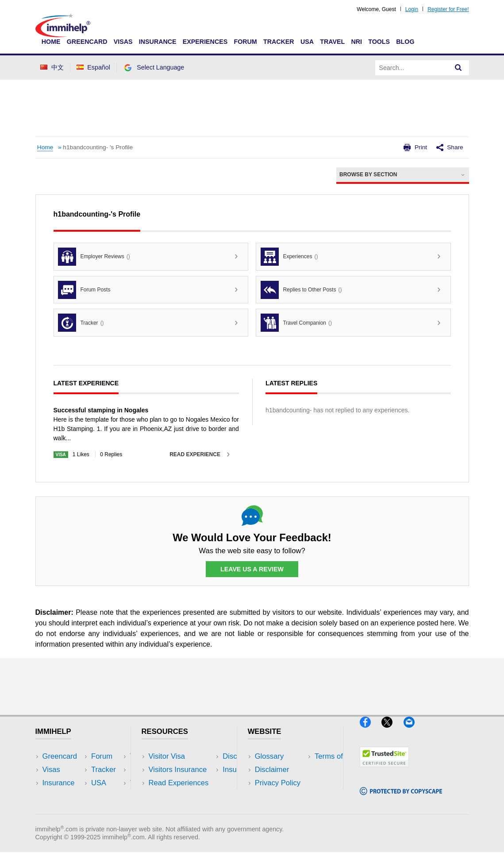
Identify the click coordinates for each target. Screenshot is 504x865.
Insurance (158, 42)
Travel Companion (296, 323)
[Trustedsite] (384, 771)
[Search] (458, 68)
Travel (332, 42)
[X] (392, 731)
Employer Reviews (94, 257)
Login (412, 9)
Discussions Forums (182, 797)
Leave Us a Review (252, 569)
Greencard (87, 42)
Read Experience (195, 454)
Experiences (205, 42)
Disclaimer (272, 770)
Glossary (269, 756)
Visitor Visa (167, 756)
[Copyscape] (401, 799)
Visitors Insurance (178, 770)
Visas (123, 42)
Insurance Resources (183, 810)
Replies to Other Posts (301, 290)
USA (307, 42)
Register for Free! (448, 9)
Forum (245, 42)
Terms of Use (277, 797)
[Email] (413, 731)
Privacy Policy (278, 783)
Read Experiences (179, 783)
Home (51, 42)
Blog (405, 42)
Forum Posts (84, 290)
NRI (356, 42)
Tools (379, 42)
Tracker (279, 42)
